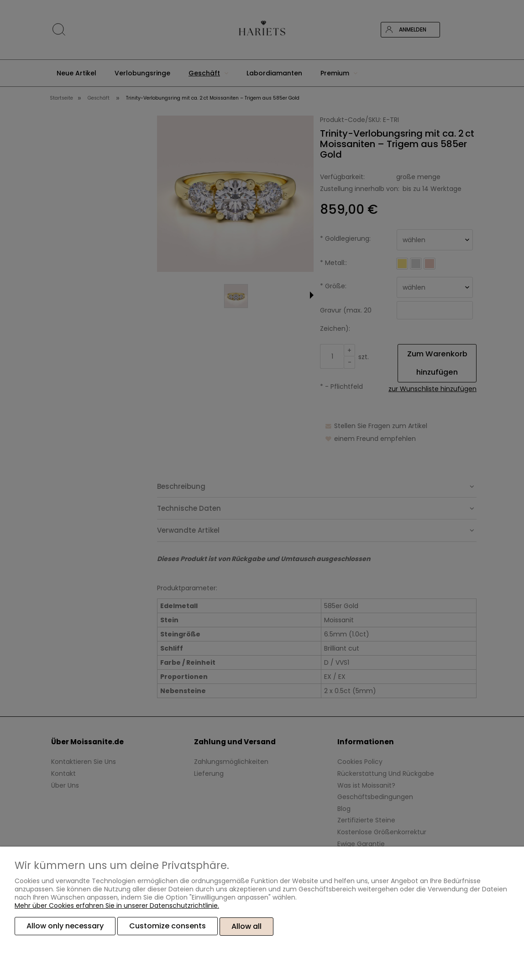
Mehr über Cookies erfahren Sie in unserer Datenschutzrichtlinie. (117, 906)
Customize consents (168, 927)
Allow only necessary (65, 927)
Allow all (246, 927)
